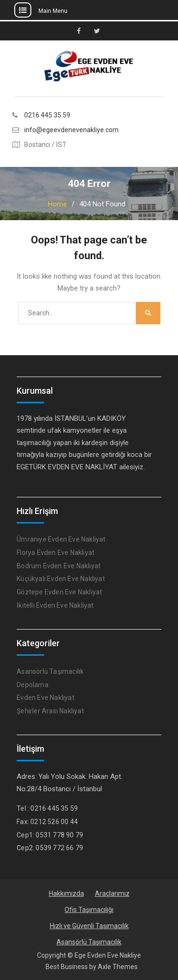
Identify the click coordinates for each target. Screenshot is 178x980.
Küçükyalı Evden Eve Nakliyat (61, 579)
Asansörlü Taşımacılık (50, 671)
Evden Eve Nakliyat (46, 698)
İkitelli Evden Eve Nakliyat (55, 605)
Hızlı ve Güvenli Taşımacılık (89, 926)
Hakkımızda (66, 893)
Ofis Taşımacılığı (89, 910)
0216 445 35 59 (47, 115)
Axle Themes (118, 967)
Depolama (33, 685)
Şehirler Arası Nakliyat (50, 711)
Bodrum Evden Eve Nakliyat (59, 566)
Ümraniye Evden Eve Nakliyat (61, 539)
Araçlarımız (112, 893)
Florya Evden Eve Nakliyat (56, 553)
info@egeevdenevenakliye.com (71, 130)
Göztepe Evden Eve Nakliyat (59, 592)
